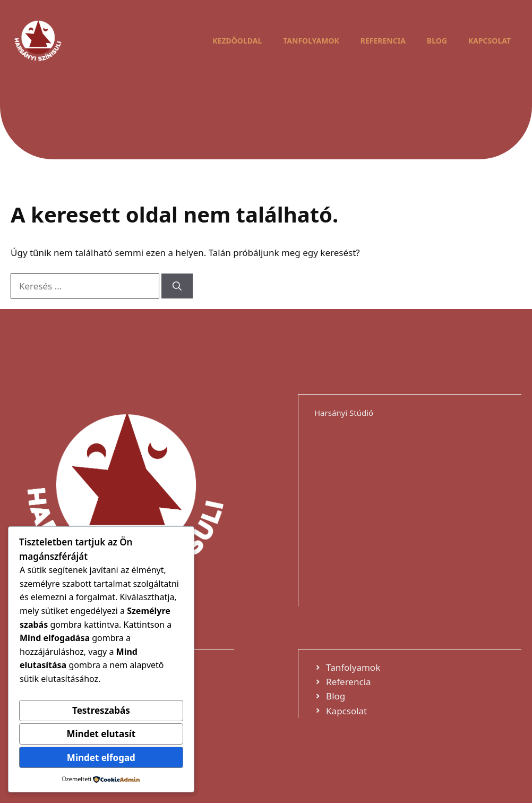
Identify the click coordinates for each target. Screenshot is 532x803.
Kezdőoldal (237, 41)
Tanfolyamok (311, 41)
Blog (437, 41)
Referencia (383, 41)
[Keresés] (177, 286)
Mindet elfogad (101, 758)
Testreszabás (101, 710)
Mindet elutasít (101, 734)
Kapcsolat (490, 41)
